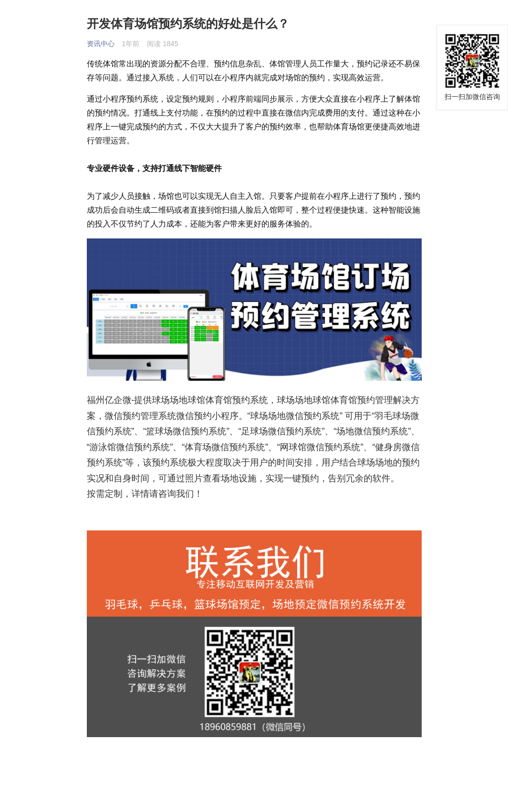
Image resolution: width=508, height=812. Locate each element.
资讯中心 (101, 44)
